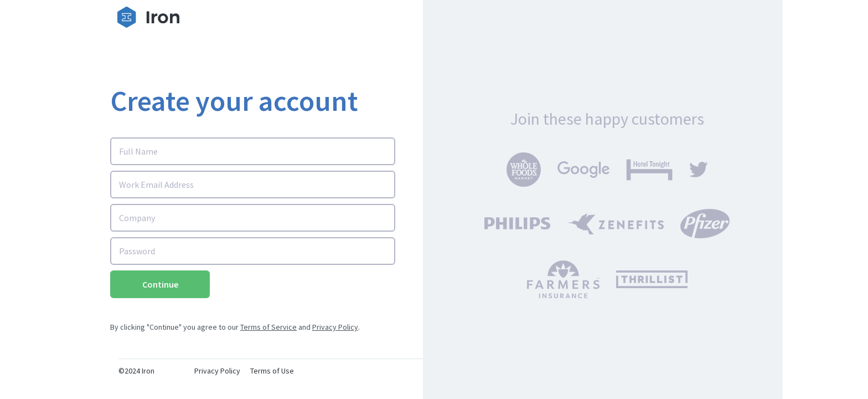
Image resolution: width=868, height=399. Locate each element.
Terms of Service (268, 327)
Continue (160, 284)
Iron (148, 371)
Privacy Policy (335, 327)
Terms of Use (272, 371)
